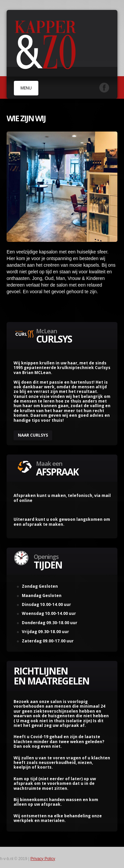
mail (106, 495)
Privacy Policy (43, 859)
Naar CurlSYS (33, 435)
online (26, 500)
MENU (26, 88)
